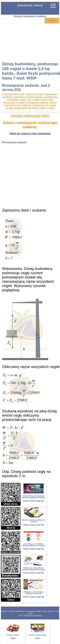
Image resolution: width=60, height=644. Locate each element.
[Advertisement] (30, 43)
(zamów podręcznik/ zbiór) (30, 115)
